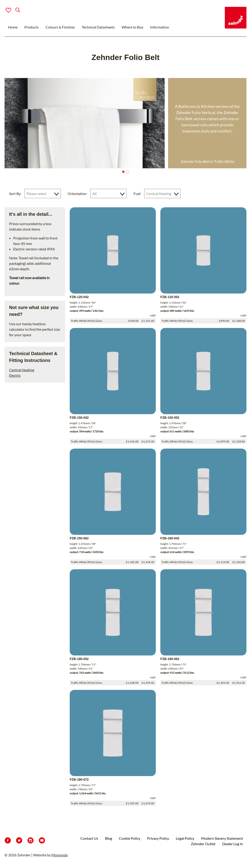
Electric (15, 375)
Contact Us (89, 838)
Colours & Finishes (60, 27)
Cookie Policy (130, 838)
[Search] (14, 10)
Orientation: (77, 194)
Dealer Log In (233, 844)
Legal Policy (185, 838)
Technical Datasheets (98, 27)
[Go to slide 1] (123, 172)
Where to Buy (132, 27)
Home (13, 27)
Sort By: (15, 194)
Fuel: (137, 194)
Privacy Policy (158, 838)
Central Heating (22, 370)
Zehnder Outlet (203, 844)
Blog (109, 838)
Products (32, 27)
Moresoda (60, 855)
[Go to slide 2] (127, 172)
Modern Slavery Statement (222, 838)
